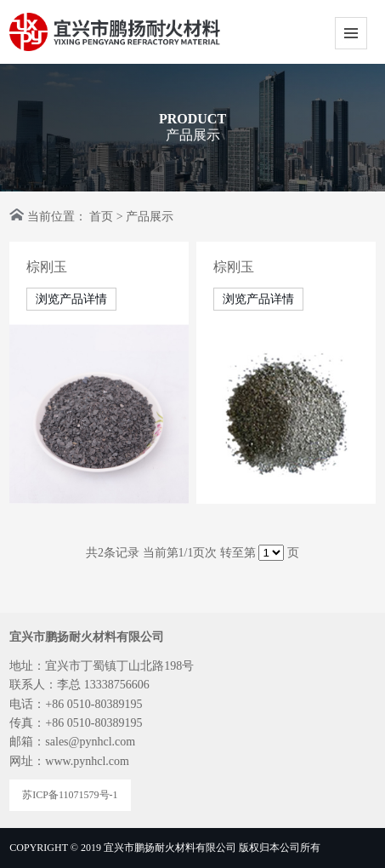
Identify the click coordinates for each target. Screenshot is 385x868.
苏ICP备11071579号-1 (70, 795)
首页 (101, 217)
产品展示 (150, 217)
